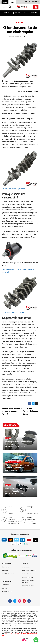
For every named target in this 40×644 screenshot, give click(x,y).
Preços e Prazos (26, 574)
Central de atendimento (8, 574)
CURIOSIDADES (9, 462)
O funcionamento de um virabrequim (20, 30)
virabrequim (30, 37)
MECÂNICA (20, 22)
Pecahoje (20, 447)
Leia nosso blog (6, 588)
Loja (5, 2)
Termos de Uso (26, 567)
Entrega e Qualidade (27, 577)
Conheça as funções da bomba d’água (30, 411)
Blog (12, 2)
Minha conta (5, 567)
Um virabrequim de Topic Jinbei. (14, 189)
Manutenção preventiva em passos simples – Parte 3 (12, 411)
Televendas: (32, 2)
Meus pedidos (5, 570)
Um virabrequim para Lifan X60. (14, 313)
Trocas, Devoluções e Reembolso (28, 581)
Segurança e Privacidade (29, 570)
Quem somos (5, 585)
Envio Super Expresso (28, 586)
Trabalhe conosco (7, 591)
